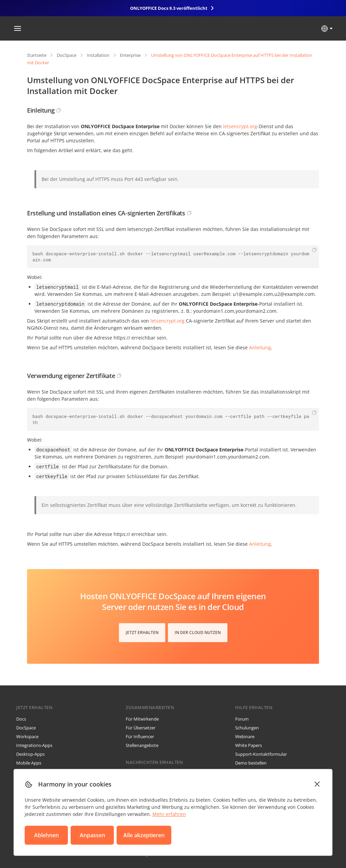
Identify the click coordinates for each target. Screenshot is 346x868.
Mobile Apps (29, 763)
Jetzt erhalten (142, 632)
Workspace (27, 736)
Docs (21, 719)
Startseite (37, 55)
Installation (98, 55)
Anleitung (260, 347)
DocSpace (67, 55)
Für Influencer (140, 736)
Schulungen (247, 728)
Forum (242, 719)
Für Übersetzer (141, 728)
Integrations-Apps (34, 745)
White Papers (249, 745)
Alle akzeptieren (144, 835)
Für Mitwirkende (142, 719)
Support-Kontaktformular (261, 754)
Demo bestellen (251, 763)
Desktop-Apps (30, 754)
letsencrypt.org (240, 126)
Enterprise (130, 55)
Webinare (245, 736)
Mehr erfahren (169, 814)
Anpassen (92, 835)
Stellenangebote (142, 745)
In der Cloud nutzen (198, 632)
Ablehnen (46, 835)
